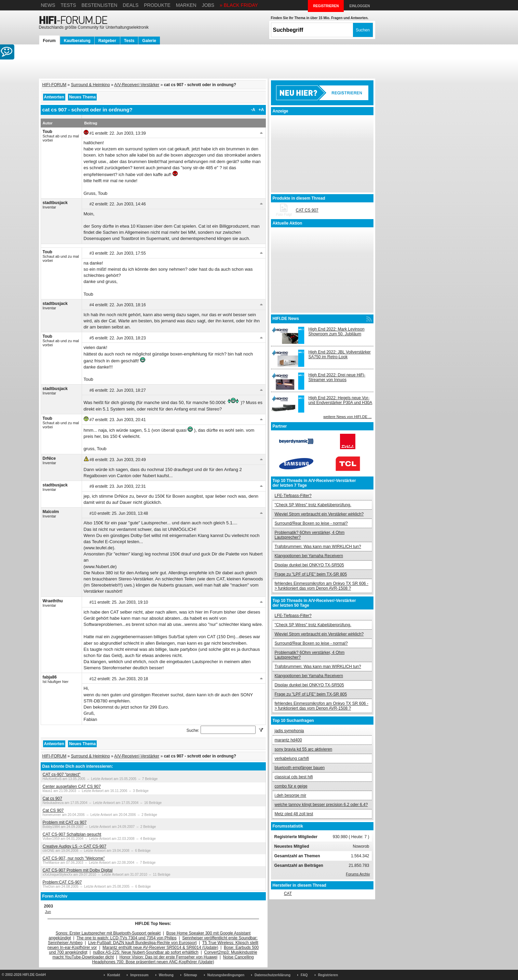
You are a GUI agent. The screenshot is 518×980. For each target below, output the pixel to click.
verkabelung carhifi (292, 759)
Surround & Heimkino (91, 85)
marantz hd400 (288, 740)
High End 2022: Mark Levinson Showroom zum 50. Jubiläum (337, 332)
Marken (186, 5)
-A (253, 110)
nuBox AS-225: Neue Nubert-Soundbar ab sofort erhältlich (146, 952)
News (48, 5)
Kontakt (114, 975)
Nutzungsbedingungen (226, 975)
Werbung (166, 975)
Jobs (208, 5)
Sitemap (190, 975)
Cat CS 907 (53, 810)
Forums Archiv (358, 874)
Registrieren (328, 975)
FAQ (304, 975)
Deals (131, 5)
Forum (49, 41)
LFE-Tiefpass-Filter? (293, 496)
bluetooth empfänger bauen (300, 768)
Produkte (157, 5)
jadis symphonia (289, 731)
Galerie (149, 41)
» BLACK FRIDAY (239, 5)
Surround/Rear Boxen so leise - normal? (311, 523)
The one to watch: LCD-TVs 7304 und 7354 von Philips (127, 938)
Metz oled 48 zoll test (294, 814)
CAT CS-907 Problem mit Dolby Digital (78, 870)
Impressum (139, 975)
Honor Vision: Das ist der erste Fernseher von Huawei (169, 957)
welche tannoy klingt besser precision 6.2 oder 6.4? (321, 805)
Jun (48, 912)
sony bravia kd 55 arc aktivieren (304, 749)
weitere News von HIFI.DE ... (347, 417)
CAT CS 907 (307, 210)
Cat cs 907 (52, 798)
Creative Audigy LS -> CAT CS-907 (75, 846)
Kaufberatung (77, 41)
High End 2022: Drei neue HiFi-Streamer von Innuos (337, 377)
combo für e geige (291, 786)
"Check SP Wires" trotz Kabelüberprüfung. (313, 505)
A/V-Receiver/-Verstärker (137, 85)
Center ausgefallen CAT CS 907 (72, 787)
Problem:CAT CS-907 (62, 882)
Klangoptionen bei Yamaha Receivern (309, 556)
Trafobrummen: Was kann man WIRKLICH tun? (318, 547)
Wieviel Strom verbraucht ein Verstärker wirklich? (319, 514)
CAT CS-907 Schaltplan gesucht (72, 834)
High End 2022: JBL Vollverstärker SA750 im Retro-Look (340, 354)
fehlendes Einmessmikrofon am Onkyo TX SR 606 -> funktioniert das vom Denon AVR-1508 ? (322, 586)
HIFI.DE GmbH (34, 975)
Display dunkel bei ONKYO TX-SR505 (309, 565)
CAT (288, 894)
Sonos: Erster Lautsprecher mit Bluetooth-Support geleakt (108, 933)
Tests (68, 5)
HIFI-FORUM (54, 85)
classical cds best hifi (294, 777)
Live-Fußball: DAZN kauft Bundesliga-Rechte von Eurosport (142, 943)
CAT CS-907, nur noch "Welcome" (74, 858)
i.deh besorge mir (291, 795)
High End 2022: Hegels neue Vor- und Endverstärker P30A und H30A (340, 400)
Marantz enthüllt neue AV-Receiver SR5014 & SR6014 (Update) (160, 948)
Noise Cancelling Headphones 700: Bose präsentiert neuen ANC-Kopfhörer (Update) (173, 959)
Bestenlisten (99, 5)
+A (261, 110)
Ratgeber (107, 41)
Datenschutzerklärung (272, 975)
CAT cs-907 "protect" (62, 775)
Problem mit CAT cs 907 (65, 822)
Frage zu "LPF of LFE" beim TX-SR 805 (311, 574)
